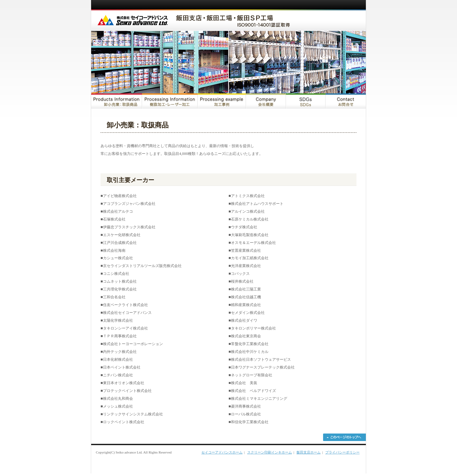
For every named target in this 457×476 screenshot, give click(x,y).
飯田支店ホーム (309, 452)
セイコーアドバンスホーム (222, 452)
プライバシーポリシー (342, 452)
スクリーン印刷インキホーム (270, 452)
